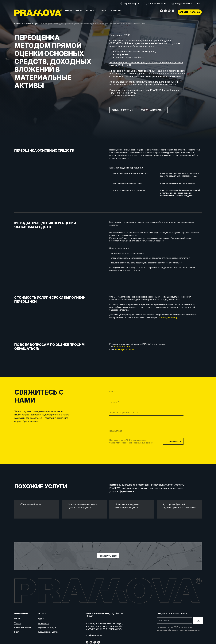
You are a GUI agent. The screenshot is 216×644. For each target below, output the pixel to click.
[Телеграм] (161, 11)
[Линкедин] (165, 11)
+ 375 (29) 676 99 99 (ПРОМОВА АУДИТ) (104, 623)
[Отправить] (198, 621)
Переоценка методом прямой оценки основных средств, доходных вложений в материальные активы (93, 23)
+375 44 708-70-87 (126, 93)
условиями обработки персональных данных (131, 443)
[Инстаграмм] (169, 11)
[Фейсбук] (173, 11)
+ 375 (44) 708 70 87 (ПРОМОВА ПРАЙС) (104, 626)
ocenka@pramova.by (168, 317)
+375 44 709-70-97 (126, 96)
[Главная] (38, 13)
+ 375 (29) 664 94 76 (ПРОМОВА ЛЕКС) (104, 629)
